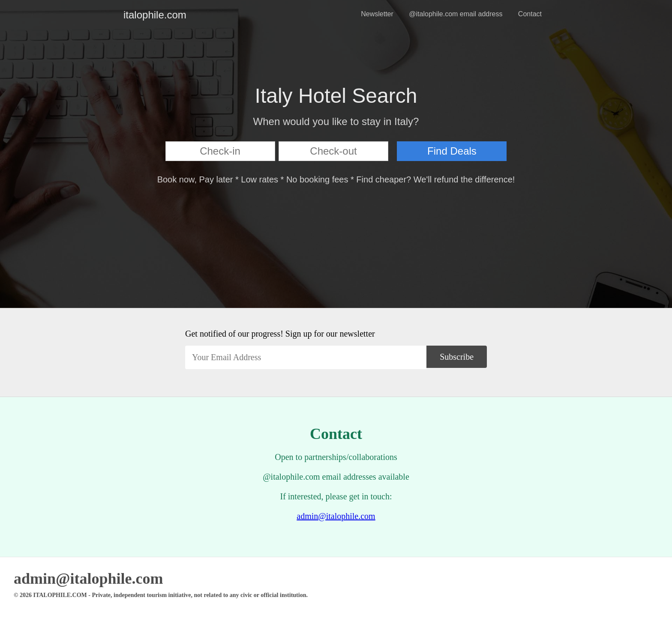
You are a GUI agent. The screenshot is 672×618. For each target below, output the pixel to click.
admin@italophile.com (336, 516)
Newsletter (377, 14)
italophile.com (130, 15)
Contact (530, 14)
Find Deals (452, 151)
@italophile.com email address (456, 14)
